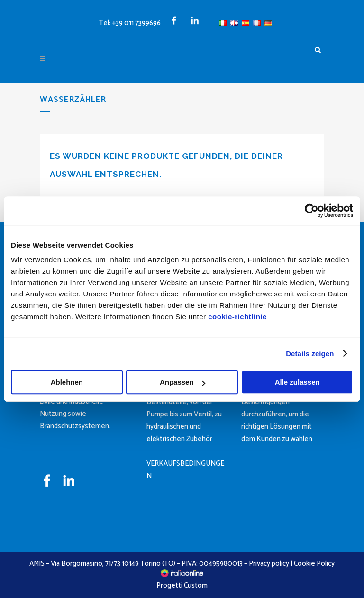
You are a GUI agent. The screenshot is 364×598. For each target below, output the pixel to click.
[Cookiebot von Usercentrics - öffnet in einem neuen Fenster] (312, 211)
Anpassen (182, 382)
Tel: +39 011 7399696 (130, 23)
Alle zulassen (297, 382)
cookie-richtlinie (237, 317)
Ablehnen (67, 382)
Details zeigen (310, 354)
